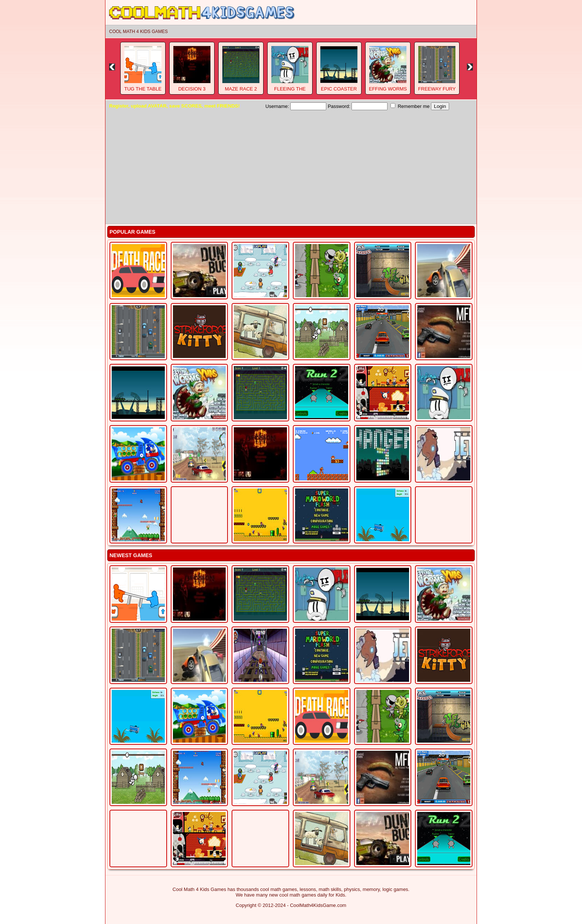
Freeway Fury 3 (437, 92)
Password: (358, 106)
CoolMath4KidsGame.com (318, 905)
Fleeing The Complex (290, 92)
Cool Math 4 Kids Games (138, 32)
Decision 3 (192, 89)
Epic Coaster (339, 89)
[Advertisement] (291, 166)
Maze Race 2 (241, 89)
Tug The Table (143, 89)
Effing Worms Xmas (388, 92)
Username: (296, 106)
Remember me (410, 106)
